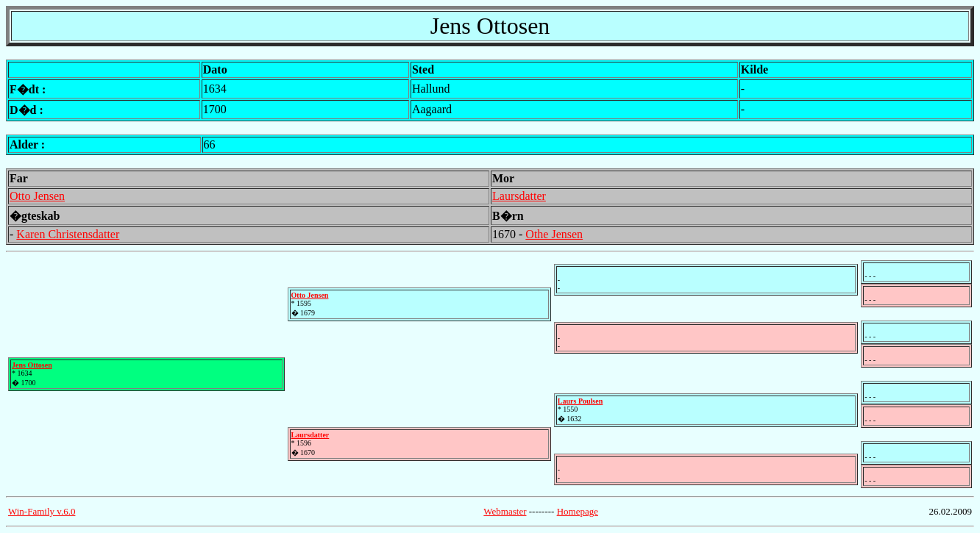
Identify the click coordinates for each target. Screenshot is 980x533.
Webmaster (505, 511)
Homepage (578, 511)
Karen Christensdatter (68, 234)
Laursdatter (519, 196)
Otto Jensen (37, 196)
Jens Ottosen (32, 365)
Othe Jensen (554, 234)
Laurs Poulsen (580, 401)
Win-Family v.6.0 (42, 511)
